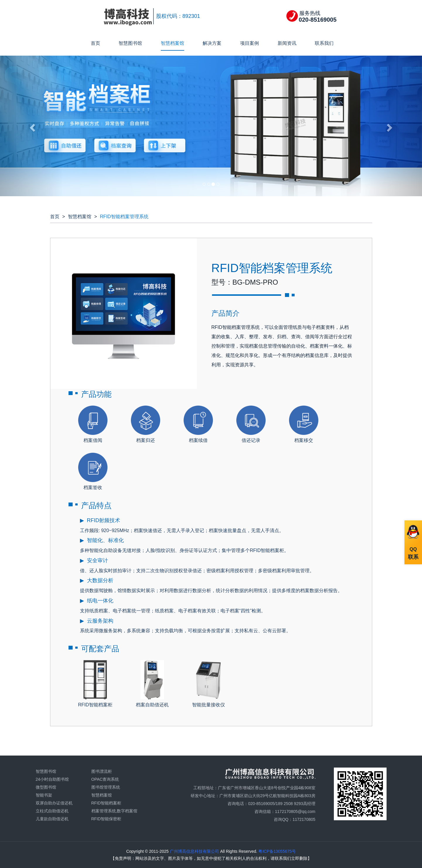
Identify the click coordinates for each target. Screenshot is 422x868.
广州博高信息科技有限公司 (194, 851)
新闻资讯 (287, 43)
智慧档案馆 (172, 43)
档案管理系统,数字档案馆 (115, 811)
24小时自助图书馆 (52, 779)
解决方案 (212, 43)
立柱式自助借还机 (52, 811)
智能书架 (44, 795)
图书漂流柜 (102, 771)
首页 (95, 43)
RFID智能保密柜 (106, 819)
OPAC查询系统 (105, 779)
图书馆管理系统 (106, 787)
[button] (32, 126)
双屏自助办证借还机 (54, 803)
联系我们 (324, 43)
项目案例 (250, 43)
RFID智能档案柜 (106, 803)
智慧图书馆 (130, 43)
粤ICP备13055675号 (277, 851)
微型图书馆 (46, 787)
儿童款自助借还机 (52, 819)
